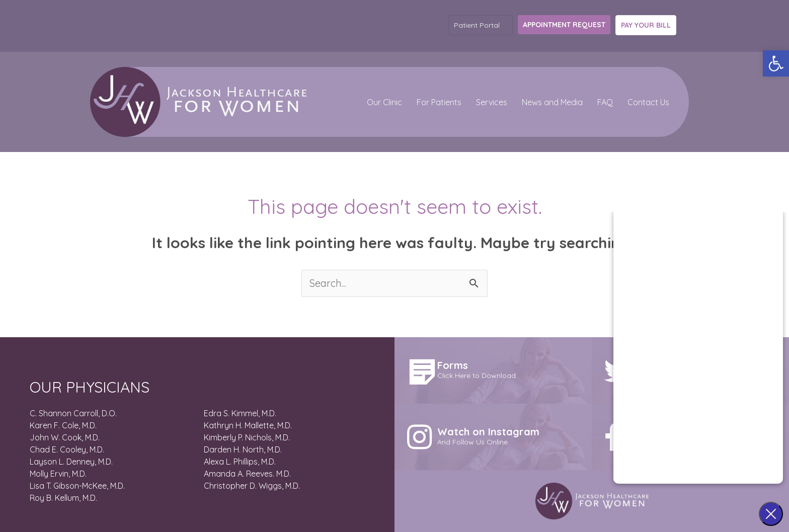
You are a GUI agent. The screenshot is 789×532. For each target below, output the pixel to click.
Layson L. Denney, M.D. (71, 462)
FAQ (605, 102)
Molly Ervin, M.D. (58, 474)
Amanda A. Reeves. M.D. (247, 474)
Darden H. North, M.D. (243, 449)
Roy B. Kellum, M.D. (63, 498)
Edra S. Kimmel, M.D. (240, 413)
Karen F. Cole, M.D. (63, 425)
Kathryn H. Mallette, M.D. (248, 425)
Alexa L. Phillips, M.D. (240, 462)
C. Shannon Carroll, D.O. (73, 413)
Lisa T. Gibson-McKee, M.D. (77, 486)
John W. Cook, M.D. (65, 437)
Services (492, 102)
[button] (776, 63)
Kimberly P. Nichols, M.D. (247, 437)
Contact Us (648, 102)
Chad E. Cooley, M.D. (67, 449)
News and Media (552, 102)
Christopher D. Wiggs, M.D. (252, 486)
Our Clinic (384, 102)
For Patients (439, 102)
